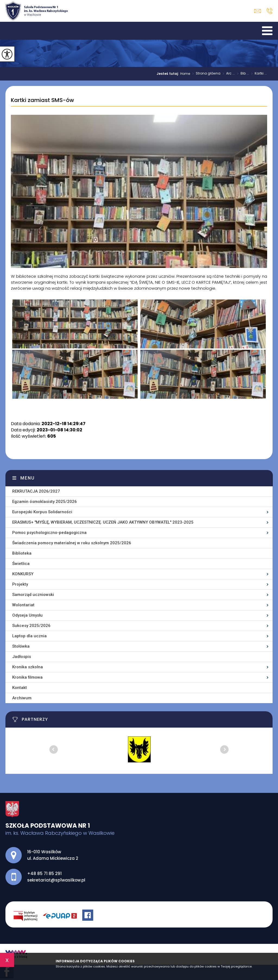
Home (185, 74)
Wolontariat (23, 605)
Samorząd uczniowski (33, 595)
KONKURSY (23, 574)
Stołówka (21, 646)
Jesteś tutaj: (168, 74)
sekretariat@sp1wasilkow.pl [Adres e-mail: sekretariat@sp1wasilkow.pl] (56, 880)
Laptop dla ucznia (29, 636)
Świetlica (21, 564)
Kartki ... (258, 74)
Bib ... (242, 74)
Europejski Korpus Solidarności (42, 512)
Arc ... (228, 74)
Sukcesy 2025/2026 (31, 626)
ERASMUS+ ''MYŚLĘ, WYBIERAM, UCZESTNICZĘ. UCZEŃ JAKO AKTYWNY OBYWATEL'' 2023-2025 (103, 522)
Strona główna (205, 74)
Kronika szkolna (28, 667)
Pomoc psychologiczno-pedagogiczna (49, 533)
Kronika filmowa (27, 677)
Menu (28, 478)
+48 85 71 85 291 (269, 11)
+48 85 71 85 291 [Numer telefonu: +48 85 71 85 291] (44, 874)
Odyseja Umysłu (27, 615)
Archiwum (22, 698)
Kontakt (20, 688)
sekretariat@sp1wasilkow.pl (258, 11)
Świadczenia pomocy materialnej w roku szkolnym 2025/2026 (72, 543)
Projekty (20, 584)
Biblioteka (22, 553)
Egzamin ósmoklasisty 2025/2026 (45, 502)
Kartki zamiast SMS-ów (42, 100)
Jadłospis (22, 657)
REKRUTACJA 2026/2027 (36, 491)
